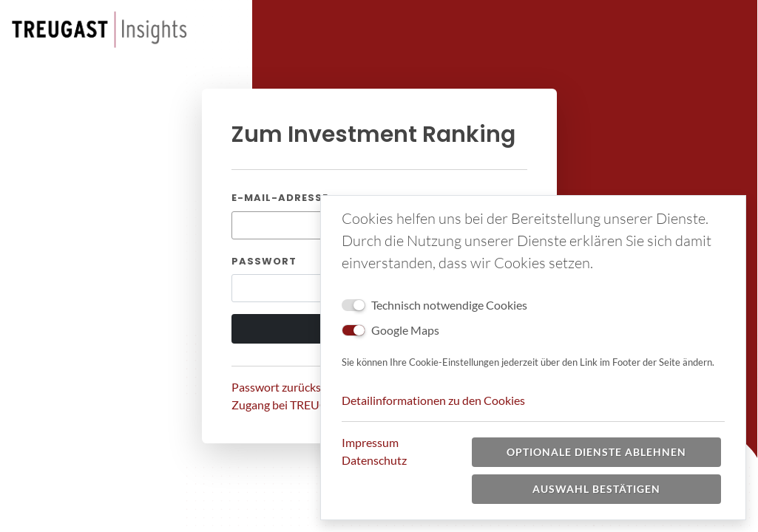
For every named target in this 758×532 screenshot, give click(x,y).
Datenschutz (374, 460)
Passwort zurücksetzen (290, 387)
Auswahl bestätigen (596, 489)
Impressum (370, 442)
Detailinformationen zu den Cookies (433, 400)
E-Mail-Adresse (280, 198)
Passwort (264, 261)
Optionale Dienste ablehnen (596, 452)
